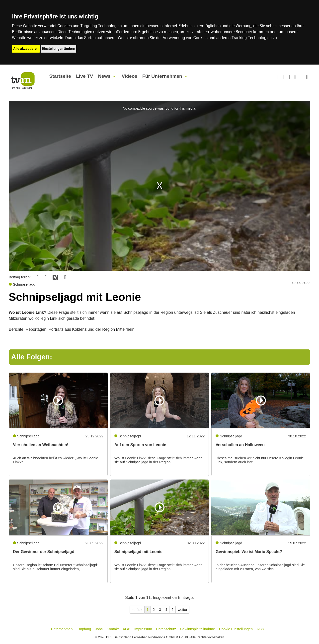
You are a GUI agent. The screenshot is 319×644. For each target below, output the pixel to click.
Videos (129, 76)
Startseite (60, 76)
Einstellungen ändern (59, 49)
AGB (126, 629)
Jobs (99, 629)
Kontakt (113, 629)
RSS (260, 629)
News (104, 76)
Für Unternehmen (162, 76)
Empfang (84, 629)
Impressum (143, 629)
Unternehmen (62, 629)
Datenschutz (166, 629)
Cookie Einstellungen (236, 629)
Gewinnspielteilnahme (198, 629)
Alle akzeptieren (26, 49)
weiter (182, 610)
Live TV (84, 76)
